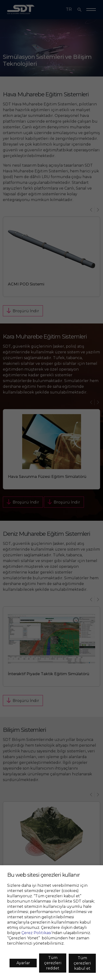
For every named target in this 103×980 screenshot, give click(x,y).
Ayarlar (23, 963)
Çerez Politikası (36, 933)
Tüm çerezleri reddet (53, 963)
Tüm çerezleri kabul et (82, 963)
